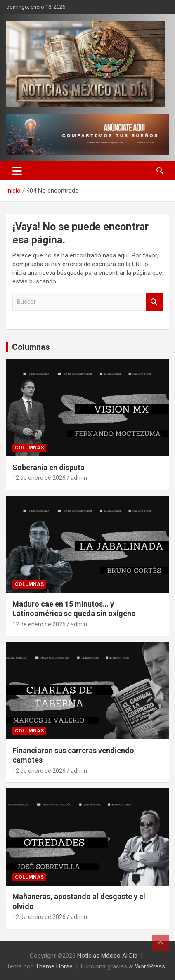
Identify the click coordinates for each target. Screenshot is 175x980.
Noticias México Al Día (107, 956)
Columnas (31, 347)
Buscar (154, 302)
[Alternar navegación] (17, 171)
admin (79, 478)
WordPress (150, 966)
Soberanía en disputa (48, 467)
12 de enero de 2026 (39, 478)
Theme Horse (54, 966)
